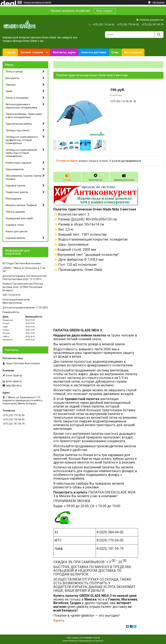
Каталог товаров (32, 52)
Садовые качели (15, 186)
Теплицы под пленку (18, 130)
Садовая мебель (15, 238)
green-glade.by (14, 381)
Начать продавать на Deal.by (38, 2)
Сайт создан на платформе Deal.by (83, 638)
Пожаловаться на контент (91, 641)
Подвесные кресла (17, 192)
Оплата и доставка (94, 52)
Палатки (11, 85)
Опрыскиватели (15, 169)
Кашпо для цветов (17, 231)
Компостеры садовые (19, 163)
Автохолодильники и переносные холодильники (21, 106)
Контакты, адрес (64, 52)
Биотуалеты (13, 78)
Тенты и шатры (14, 72)
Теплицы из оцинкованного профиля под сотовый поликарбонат (22, 140)
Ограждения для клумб (19, 218)
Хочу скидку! (104, 11)
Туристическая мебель (19, 124)
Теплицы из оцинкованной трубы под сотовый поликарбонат (21, 153)
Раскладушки (13, 199)
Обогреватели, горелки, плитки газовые (24, 177)
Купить (59, 621)
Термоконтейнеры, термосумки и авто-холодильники (24, 116)
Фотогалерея (133, 52)
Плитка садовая (15, 212)
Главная (10, 52)
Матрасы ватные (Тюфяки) (21, 205)
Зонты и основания (17, 98)
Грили (9, 91)
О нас (115, 52)
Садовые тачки (15, 225)
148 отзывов (158, 2)
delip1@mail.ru (14, 386)
